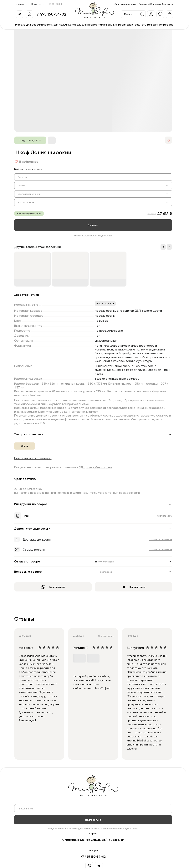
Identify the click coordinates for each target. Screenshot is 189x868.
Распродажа (165, 24)
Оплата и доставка (125, 4)
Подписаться (93, 820)
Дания (25, 446)
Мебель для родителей (117, 24)
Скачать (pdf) (165, 516)
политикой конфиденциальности (120, 829)
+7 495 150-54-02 (51, 14)
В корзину (93, 225)
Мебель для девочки (29, 24)
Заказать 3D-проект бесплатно (156, 4)
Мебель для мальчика (57, 24)
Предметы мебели (145, 24)
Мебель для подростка (86, 24)
